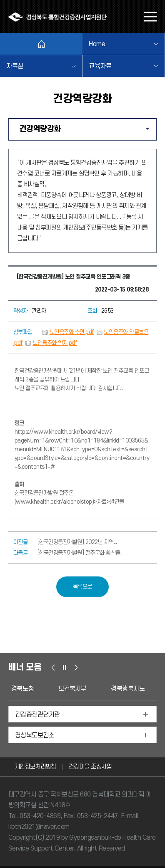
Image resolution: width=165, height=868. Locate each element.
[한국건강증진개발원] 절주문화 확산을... (81, 553)
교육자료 (100, 66)
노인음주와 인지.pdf (55, 343)
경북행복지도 (128, 689)
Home (97, 44)
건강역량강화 (88, 132)
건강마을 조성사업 (90, 767)
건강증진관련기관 (37, 715)
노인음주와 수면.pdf (72, 332)
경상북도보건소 (35, 735)
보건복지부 (72, 689)
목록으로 (82, 587)
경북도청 (22, 689)
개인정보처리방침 (35, 767)
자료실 (15, 66)
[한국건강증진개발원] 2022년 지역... (77, 542)
